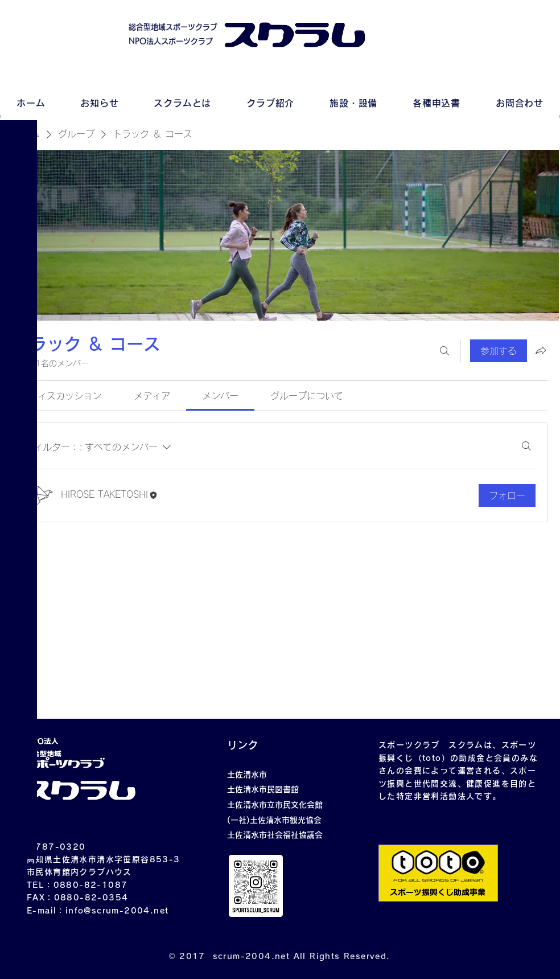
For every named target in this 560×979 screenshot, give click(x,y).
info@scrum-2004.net (117, 911)
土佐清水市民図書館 (263, 789)
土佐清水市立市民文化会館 (275, 805)
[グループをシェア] (541, 350)
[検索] (444, 351)
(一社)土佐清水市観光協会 (274, 820)
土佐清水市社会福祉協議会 (275, 835)
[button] (20, 17)
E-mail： (46, 911)
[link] (65, 396)
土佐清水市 (247, 775)
